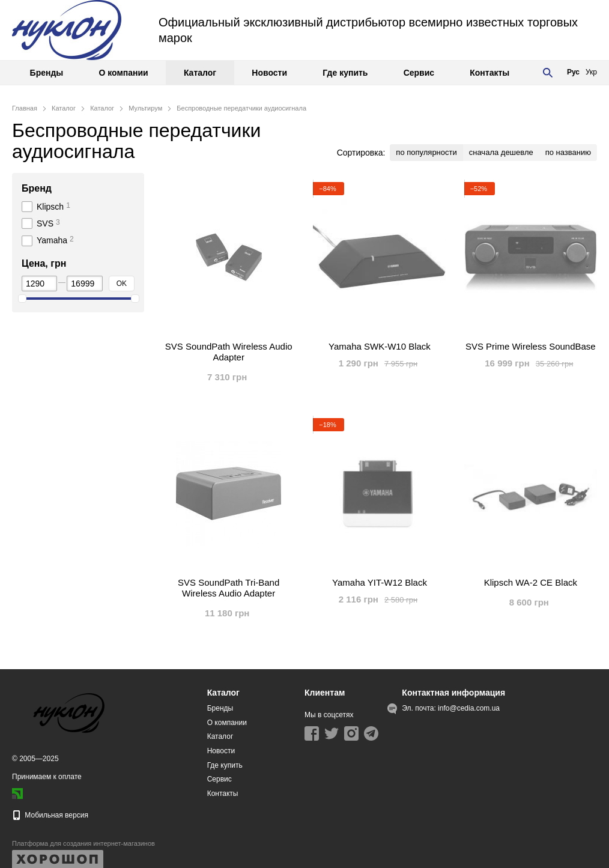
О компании (123, 73)
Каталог (200, 73)
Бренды (47, 73)
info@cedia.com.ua (469, 708)
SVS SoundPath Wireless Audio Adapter (229, 352)
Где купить (345, 73)
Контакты (489, 73)
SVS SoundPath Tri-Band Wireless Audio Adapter (229, 588)
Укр (591, 72)
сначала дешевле (501, 152)
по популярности (426, 152)
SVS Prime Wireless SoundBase (531, 346)
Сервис (419, 73)
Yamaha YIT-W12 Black (380, 582)
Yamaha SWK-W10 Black (380, 346)
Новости (269, 73)
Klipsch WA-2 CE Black (531, 582)
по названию (568, 152)
